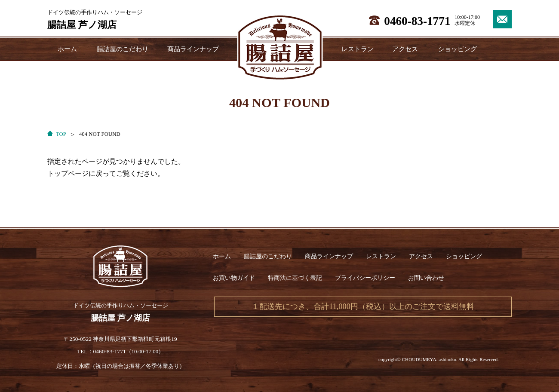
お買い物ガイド (234, 278)
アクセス (405, 49)
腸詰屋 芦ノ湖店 (82, 25)
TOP (61, 134)
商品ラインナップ (193, 49)
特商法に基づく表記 (295, 278)
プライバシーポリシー (365, 278)
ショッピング (458, 49)
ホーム (67, 49)
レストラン (358, 49)
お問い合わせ (426, 278)
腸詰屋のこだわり (123, 49)
